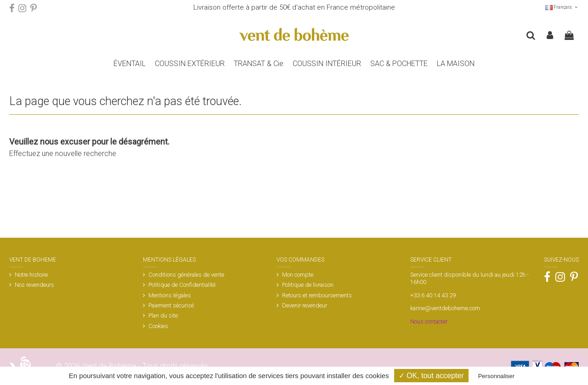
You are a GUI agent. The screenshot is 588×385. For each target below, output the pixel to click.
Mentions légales (170, 295)
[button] (399, 64)
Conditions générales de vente (186, 275)
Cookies (158, 326)
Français (562, 7)
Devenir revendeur (305, 305)
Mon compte (298, 275)
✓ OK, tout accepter (431, 376)
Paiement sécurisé (171, 305)
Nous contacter (429, 321)
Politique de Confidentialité (182, 285)
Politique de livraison (308, 285)
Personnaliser (497, 376)
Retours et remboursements (317, 295)
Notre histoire (31, 275)
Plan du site (163, 315)
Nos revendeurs (34, 285)
